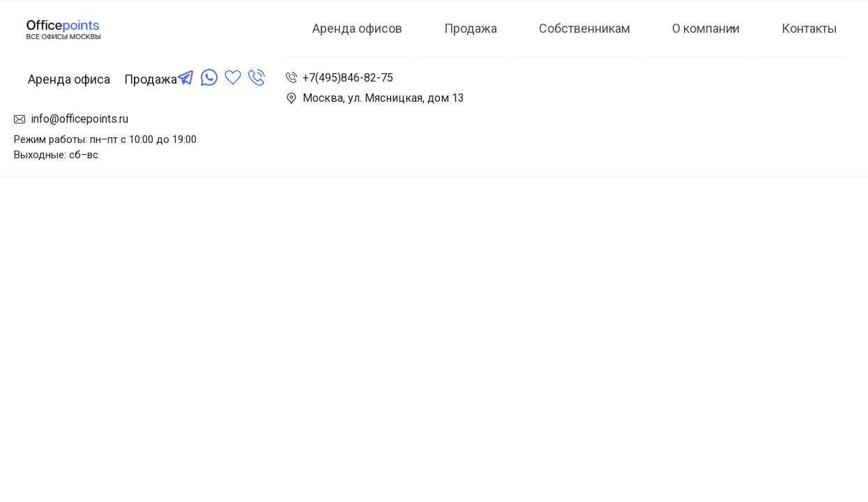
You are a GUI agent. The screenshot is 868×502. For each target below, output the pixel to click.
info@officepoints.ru (79, 119)
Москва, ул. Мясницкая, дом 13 (383, 98)
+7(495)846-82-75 (348, 78)
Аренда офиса (69, 79)
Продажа (151, 79)
